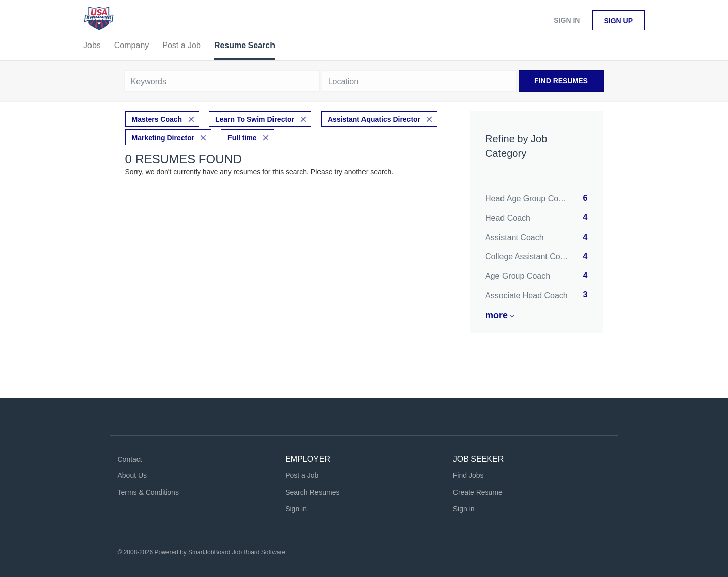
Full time (242, 138)
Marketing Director (163, 138)
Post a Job (302, 475)
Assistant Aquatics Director (374, 119)
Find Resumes (561, 81)
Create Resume (478, 492)
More (496, 315)
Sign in (567, 20)
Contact (130, 459)
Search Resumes (312, 492)
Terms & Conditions (148, 492)
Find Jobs (468, 475)
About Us (132, 475)
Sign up (618, 21)
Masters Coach (157, 119)
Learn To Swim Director (255, 119)
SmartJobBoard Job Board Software (237, 552)
